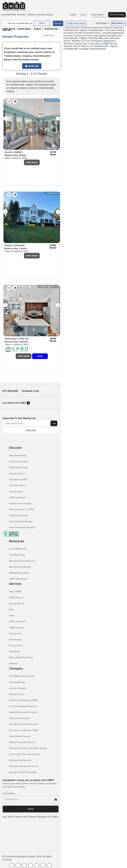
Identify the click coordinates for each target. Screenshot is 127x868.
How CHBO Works (9, 15)
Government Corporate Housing (24, 754)
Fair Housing (15, 640)
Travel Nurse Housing (19, 736)
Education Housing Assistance (24, 766)
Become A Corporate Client (22, 561)
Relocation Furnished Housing (23, 724)
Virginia (37, 29)
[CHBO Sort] (51, 36)
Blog (11, 610)
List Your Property (117, 15)
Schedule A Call (16, 694)
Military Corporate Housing (22, 742)
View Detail (32, 162)
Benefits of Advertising (20, 567)
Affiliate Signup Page (19, 573)
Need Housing (99, 15)
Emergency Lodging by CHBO (24, 730)
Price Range (103, 23)
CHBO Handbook (17, 498)
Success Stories (17, 604)
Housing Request (17, 682)
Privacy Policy (16, 646)
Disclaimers (15, 651)
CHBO (105, 43)
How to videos (16, 492)
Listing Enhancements (20, 718)
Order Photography (19, 515)
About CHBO (15, 592)
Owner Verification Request (22, 527)
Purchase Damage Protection (23, 706)
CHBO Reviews (16, 598)
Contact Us (32, 15)
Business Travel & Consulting (23, 772)
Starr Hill (7, 30)
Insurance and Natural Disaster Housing (28, 748)
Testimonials (15, 634)
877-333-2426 (10, 391)
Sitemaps (13, 663)
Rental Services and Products (23, 712)
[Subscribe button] (54, 423)
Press (12, 615)
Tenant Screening (17, 485)
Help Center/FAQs (18, 456)
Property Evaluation (19, 462)
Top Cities (22, 15)
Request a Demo (17, 473)
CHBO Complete (17, 628)
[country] (18, 23)
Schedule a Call (30, 391)
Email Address (9, 794)
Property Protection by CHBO (23, 700)
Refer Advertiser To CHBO (22, 509)
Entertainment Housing (20, 760)
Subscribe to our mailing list (19, 418)
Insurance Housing (45, 15)
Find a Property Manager (21, 521)
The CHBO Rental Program (22, 676)
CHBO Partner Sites (18, 468)
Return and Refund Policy (21, 657)
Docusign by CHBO (18, 479)
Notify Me (32, 66)
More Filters (118, 23)
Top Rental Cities (17, 555)
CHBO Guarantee (17, 621)
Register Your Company (20, 504)
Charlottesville (51, 29)
